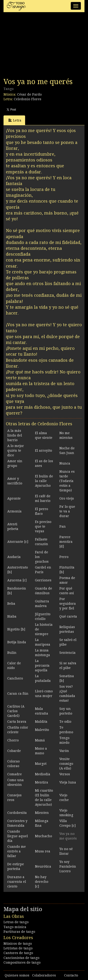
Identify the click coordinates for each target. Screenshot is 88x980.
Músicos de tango (18, 944)
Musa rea (43, 851)
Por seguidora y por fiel (68, 604)
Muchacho (44, 836)
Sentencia (67, 653)
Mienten (42, 813)
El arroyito (44, 451)
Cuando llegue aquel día (18, 836)
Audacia (14, 557)
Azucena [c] (17, 580)
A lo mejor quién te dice (16, 451)
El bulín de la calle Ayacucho (44, 481)
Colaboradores (44, 975)
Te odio (65, 722)
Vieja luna (68, 782)
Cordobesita (17, 813)
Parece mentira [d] (66, 542)
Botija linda (17, 642)
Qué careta (68, 616)
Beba (11, 604)
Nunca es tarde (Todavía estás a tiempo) (67, 481)
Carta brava (17, 722)
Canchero (15, 678)
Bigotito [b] (16, 629)
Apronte (14, 498)
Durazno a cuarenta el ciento (17, 882)
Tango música (15, 927)
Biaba (12, 616)
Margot (41, 764)
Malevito (42, 730)
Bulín (12, 653)
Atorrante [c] (18, 542)
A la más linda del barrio (15, 435)
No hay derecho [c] (42, 882)
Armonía (14, 511)
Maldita (41, 722)
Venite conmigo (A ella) (66, 764)
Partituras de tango (19, 932)
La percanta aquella (42, 665)
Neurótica (43, 866)
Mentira (42, 782)
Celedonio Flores (28, 99)
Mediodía (43, 774)
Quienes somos (17, 975)
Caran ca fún (18, 694)
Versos (65, 774)
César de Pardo (29, 94)
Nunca (65, 463)
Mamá (40, 740)
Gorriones (43, 580)
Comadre (15, 774)
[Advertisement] (39, 46)
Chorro (13, 740)
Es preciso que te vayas (43, 526)
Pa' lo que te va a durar (67, 511)
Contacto (71, 975)
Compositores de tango (22, 962)
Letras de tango (16, 922)
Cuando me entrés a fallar (17, 851)
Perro (64, 557)
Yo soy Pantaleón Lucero (68, 866)
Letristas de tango (18, 948)
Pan (63, 526)
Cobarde (14, 751)
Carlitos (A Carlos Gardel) (16, 711)
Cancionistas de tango (21, 958)
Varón (64, 751)
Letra (15, 120)
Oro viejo (67, 498)
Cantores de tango (18, 953)
